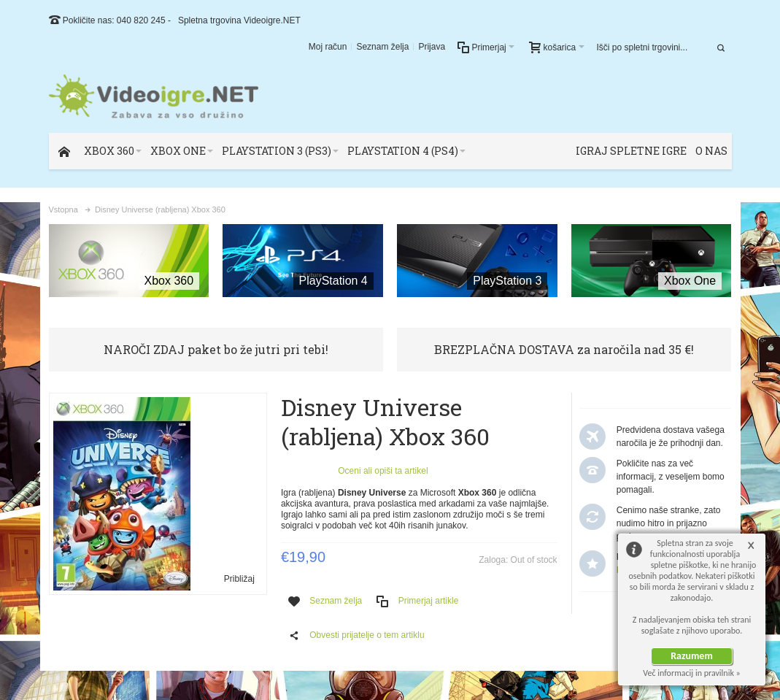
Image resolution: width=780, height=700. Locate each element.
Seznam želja (382, 47)
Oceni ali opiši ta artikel (383, 471)
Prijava (432, 47)
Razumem (692, 656)
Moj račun (328, 47)
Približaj (239, 579)
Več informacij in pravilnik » (692, 673)
